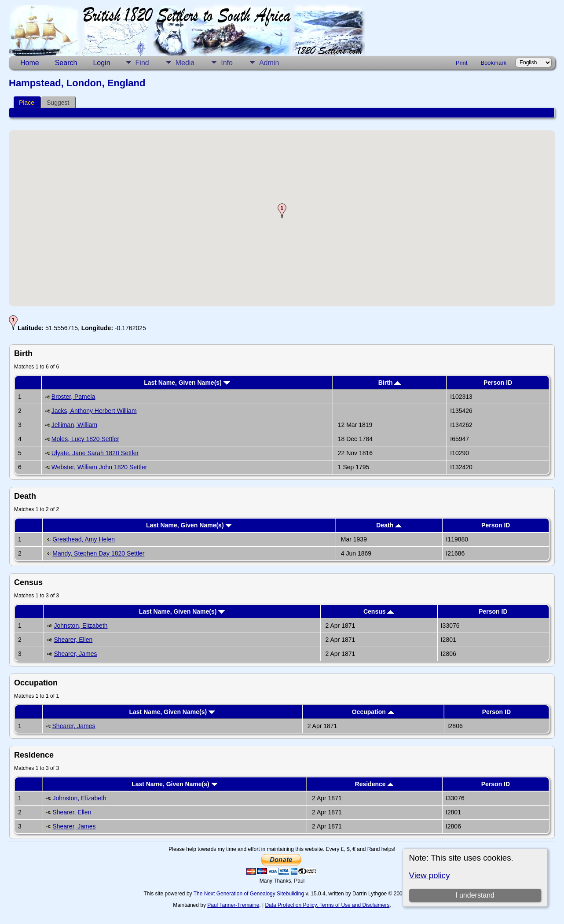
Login (101, 63)
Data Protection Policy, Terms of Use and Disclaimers (327, 905)
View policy (430, 875)
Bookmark (493, 63)
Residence (375, 784)
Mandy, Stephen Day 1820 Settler (98, 553)
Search (66, 63)
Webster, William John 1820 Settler (99, 467)
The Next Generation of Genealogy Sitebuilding (249, 894)
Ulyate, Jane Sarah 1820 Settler (95, 453)
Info (227, 63)
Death (389, 525)
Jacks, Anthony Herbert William (94, 411)
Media (185, 63)
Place (27, 103)
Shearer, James (75, 654)
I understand (475, 895)
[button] (282, 211)
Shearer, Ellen (73, 640)
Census (379, 611)
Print (462, 63)
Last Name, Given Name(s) (187, 383)
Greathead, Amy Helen (84, 539)
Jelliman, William (74, 425)
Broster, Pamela (73, 397)
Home (30, 63)
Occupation (373, 712)
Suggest (58, 103)
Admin (269, 63)
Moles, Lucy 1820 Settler (85, 439)
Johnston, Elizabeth (81, 626)
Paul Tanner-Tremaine (233, 905)
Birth (390, 383)
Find (142, 63)
